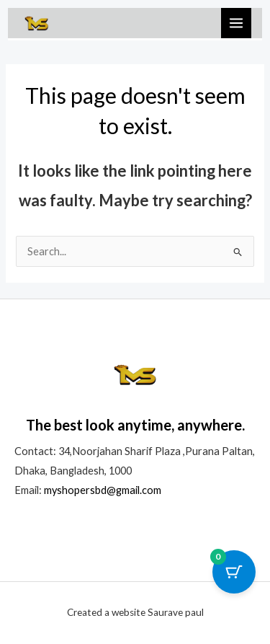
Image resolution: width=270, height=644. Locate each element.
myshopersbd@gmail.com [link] (103, 490)
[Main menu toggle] (236, 23)
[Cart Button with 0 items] (234, 572)
